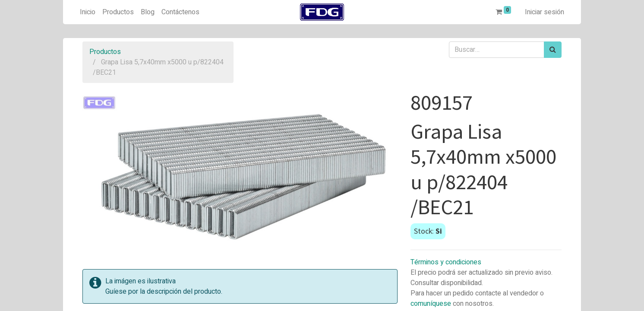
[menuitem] (88, 12)
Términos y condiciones (446, 262)
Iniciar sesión (545, 12)
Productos (105, 52)
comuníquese (431, 304)
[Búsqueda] (553, 50)
